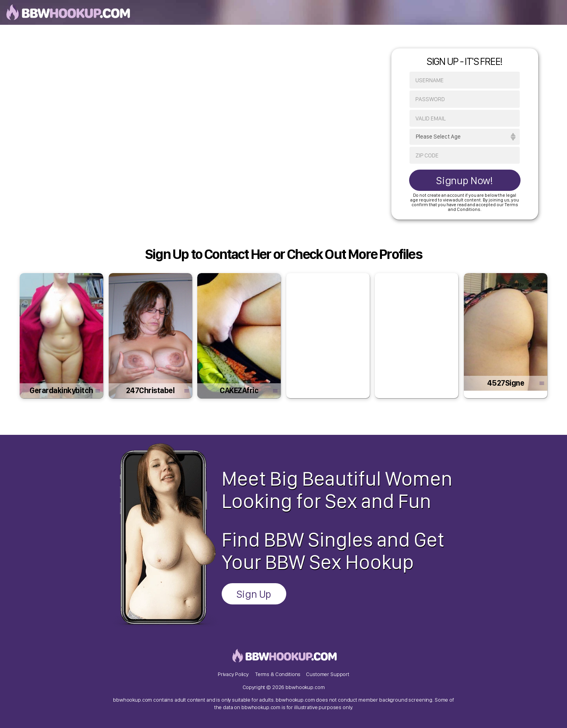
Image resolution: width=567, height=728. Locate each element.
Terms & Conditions (278, 674)
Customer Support (328, 674)
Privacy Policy (233, 674)
